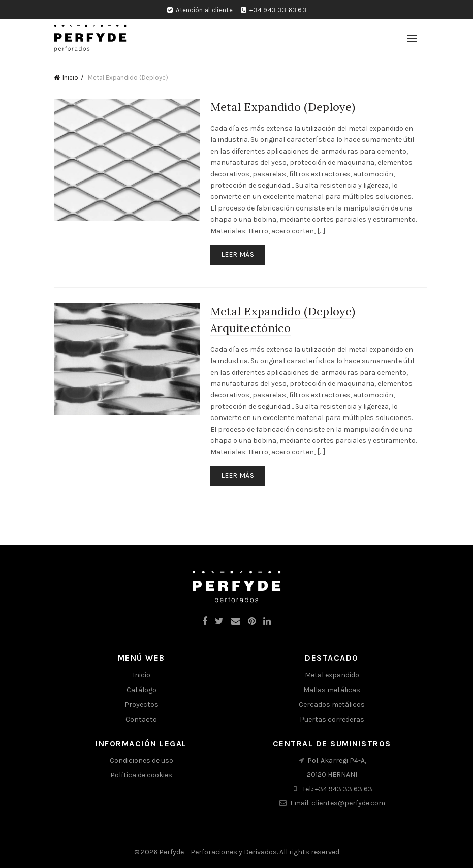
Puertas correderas (332, 719)
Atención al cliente (204, 10)
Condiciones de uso (141, 760)
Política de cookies (141, 775)
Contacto (141, 719)
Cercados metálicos (332, 705)
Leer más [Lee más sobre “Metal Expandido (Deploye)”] (238, 255)
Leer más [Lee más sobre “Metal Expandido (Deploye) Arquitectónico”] (238, 476)
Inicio (70, 78)
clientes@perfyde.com (348, 803)
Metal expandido (332, 675)
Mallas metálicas (332, 690)
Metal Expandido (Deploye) (283, 107)
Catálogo (141, 690)
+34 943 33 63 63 (278, 10)
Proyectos (141, 705)
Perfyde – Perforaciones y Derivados (218, 852)
